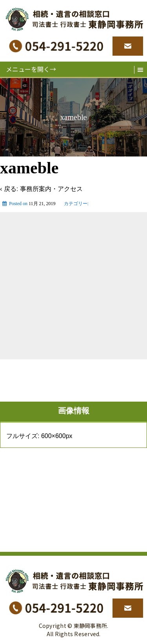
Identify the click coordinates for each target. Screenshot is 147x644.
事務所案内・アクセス (51, 189)
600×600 (54, 436)
